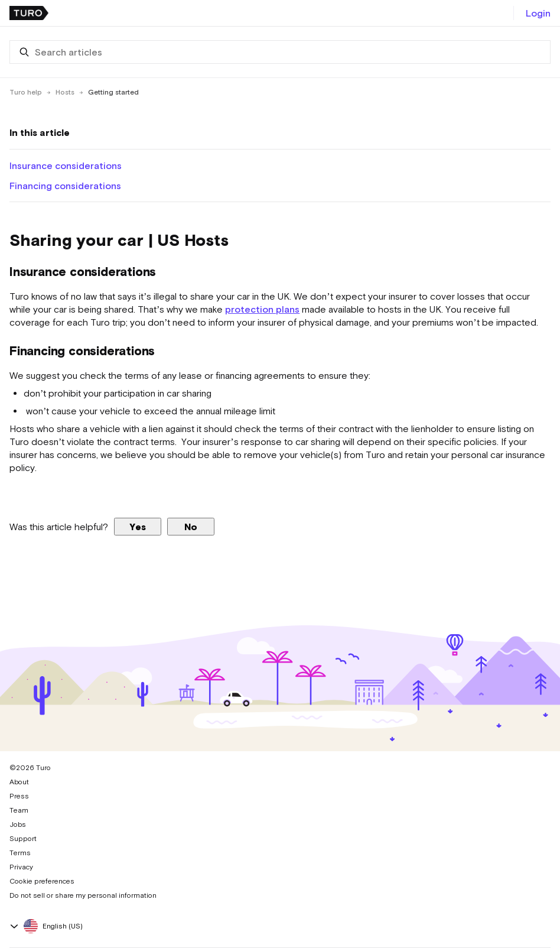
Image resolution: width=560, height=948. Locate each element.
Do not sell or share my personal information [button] (83, 895)
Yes (138, 527)
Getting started (113, 92)
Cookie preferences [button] (42, 881)
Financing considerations (65, 186)
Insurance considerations (66, 165)
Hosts (65, 92)
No (191, 527)
